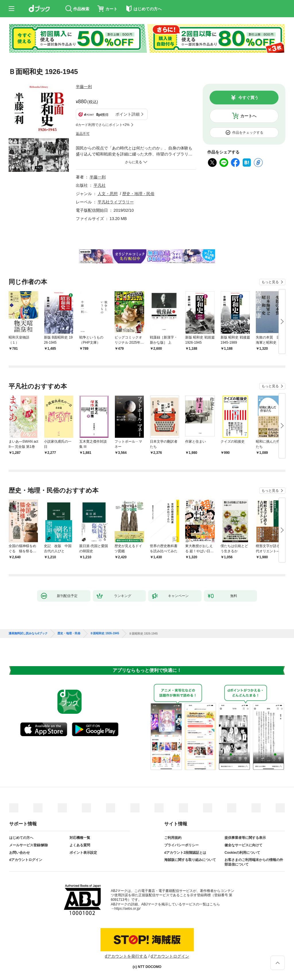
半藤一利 (84, 87)
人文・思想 (108, 194)
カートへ (248, 116)
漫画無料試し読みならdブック (28, 633)
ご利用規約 (173, 838)
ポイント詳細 (127, 114)
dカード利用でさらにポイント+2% (103, 125)
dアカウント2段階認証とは (185, 853)
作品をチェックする (248, 133)
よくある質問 (80, 845)
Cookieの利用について (242, 853)
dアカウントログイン (26, 860)
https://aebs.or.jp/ (127, 909)
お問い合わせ (20, 853)
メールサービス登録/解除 (29, 845)
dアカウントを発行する (126, 956)
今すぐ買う (248, 98)
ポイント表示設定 (83, 853)
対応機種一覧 (80, 838)
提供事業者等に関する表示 (245, 838)
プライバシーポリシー (181, 845)
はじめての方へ (21, 838)
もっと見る (270, 282)
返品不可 (83, 134)
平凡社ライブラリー (116, 202)
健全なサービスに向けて (243, 845)
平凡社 (100, 185)
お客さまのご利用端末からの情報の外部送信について (254, 862)
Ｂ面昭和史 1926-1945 (105, 633)
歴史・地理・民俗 (138, 194)
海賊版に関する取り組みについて (190, 860)
